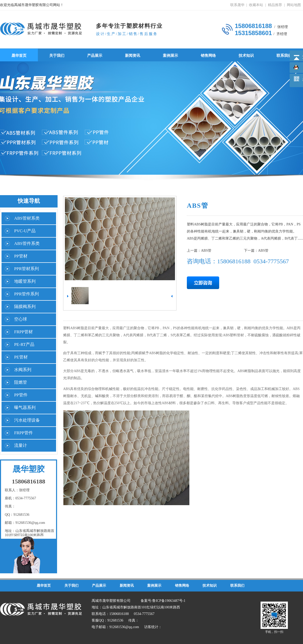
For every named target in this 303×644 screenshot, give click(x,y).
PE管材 (21, 357)
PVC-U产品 (25, 231)
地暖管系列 (25, 281)
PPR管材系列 (27, 269)
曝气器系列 (25, 408)
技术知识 (246, 56)
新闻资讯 (133, 56)
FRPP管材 (23, 332)
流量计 (21, 445)
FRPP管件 (23, 433)
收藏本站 (256, 5)
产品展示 (95, 56)
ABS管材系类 (27, 218)
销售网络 (208, 56)
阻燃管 (21, 382)
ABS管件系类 (27, 243)
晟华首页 (19, 56)
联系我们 (284, 56)
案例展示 (170, 56)
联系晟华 (237, 5)
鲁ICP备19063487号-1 (169, 601)
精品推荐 (275, 5)
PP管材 (21, 256)
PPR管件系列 (27, 294)
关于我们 (57, 56)
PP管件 (21, 395)
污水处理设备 (27, 420)
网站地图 (294, 5)
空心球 (21, 319)
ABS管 (206, 251)
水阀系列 (23, 370)
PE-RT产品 (24, 344)
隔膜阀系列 (25, 307)
